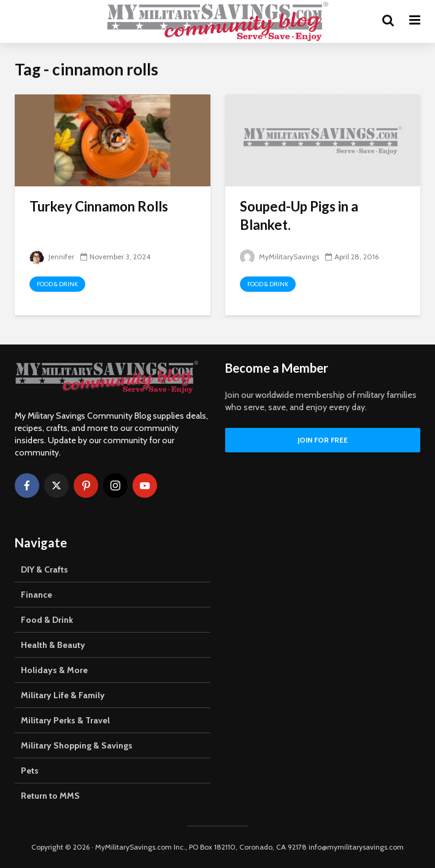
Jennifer (52, 257)
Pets (30, 771)
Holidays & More (54, 670)
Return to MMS (50, 796)
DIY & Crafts (44, 569)
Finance (37, 595)
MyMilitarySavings (279, 257)
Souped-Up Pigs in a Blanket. (299, 215)
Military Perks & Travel (65, 720)
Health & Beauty (53, 645)
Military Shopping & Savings (77, 745)
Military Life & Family (63, 695)
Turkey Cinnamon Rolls (99, 206)
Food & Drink (57, 284)
